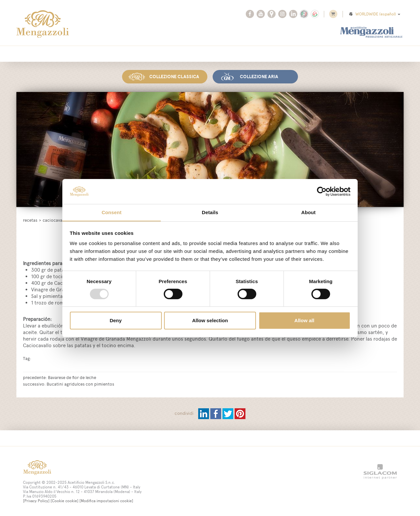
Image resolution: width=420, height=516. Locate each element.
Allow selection (210, 321)
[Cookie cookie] (64, 501)
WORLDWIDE (374, 14)
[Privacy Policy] (36, 501)
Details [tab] (210, 212)
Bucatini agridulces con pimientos (80, 384)
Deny (116, 321)
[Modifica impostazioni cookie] (106, 501)
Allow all (304, 321)
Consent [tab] (112, 212)
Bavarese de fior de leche (72, 377)
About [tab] (308, 212)
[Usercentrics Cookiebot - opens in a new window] (322, 191)
